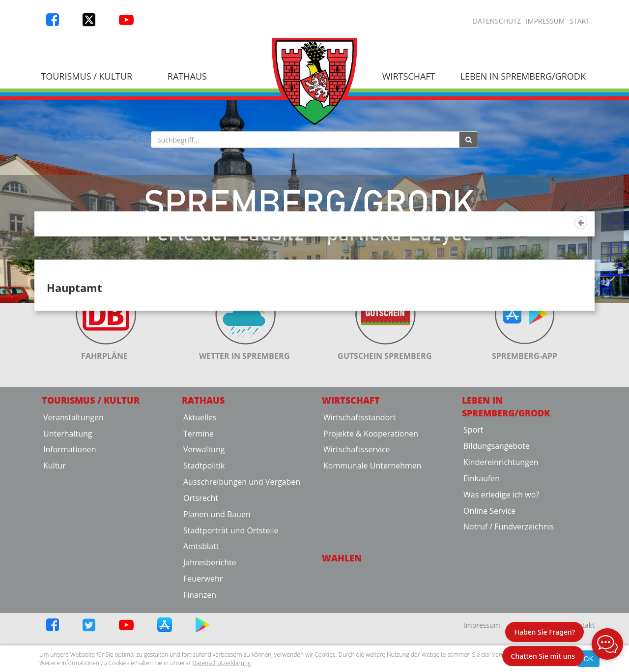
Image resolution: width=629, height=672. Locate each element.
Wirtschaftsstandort (359, 503)
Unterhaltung (68, 520)
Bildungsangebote (497, 532)
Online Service (489, 597)
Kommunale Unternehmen (372, 552)
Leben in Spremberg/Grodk (523, 76)
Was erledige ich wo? (501, 581)
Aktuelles (200, 503)
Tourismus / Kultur (86, 76)
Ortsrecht (201, 584)
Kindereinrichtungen (501, 548)
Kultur (55, 552)
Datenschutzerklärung (222, 663)
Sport (473, 516)
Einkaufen (482, 564)
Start (580, 21)
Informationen (70, 535)
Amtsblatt (201, 632)
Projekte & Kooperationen (371, 520)
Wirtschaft (409, 76)
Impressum (545, 21)
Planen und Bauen (217, 600)
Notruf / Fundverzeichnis (509, 613)
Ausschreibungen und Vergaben (242, 568)
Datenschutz (497, 21)
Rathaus (187, 76)
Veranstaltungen (73, 503)
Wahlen (342, 644)
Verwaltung (204, 535)
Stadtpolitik (204, 552)
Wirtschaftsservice (357, 535)
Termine (199, 520)
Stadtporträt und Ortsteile (231, 616)
